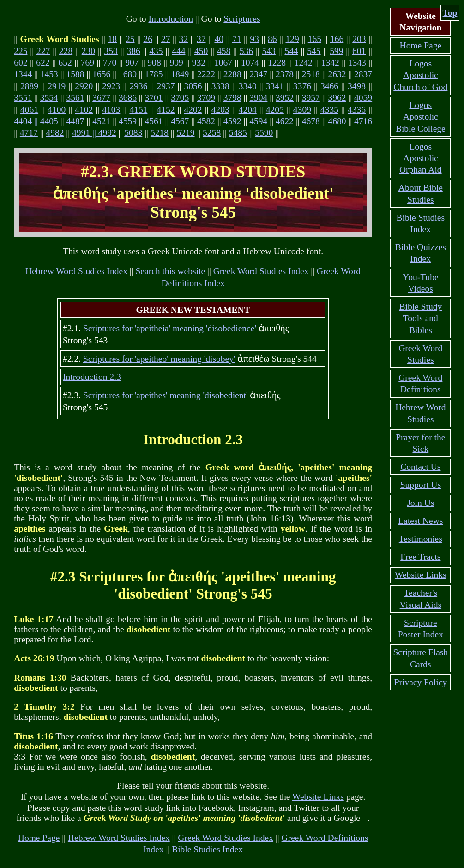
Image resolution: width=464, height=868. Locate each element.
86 (272, 39)
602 (21, 63)
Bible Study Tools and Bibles (420, 318)
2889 (29, 86)
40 (219, 39)
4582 (206, 121)
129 (292, 39)
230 (88, 51)
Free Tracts (420, 557)
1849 (180, 74)
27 (166, 39)
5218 (160, 133)
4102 (84, 110)
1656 (101, 74)
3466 (329, 86)
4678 (311, 121)
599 (336, 51)
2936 (138, 86)
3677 (101, 98)
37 (201, 39)
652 (65, 63)
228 (66, 51)
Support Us (421, 485)
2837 (363, 74)
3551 (23, 98)
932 (199, 63)
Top (450, 13)
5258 (212, 133)
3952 (285, 98)
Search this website (170, 271)
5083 (133, 133)
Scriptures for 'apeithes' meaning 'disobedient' (166, 395)
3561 (75, 98)
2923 (111, 86)
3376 (302, 86)
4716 (363, 121)
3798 (232, 98)
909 (177, 63)
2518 (311, 74)
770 (110, 63)
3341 (275, 86)
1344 (23, 74)
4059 (363, 98)
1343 (357, 63)
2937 (166, 86)
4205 (275, 110)
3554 (49, 98)
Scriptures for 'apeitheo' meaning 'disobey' (159, 359)
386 (133, 51)
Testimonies (421, 539)
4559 (128, 121)
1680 (128, 74)
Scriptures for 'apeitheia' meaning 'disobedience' (170, 328)
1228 (277, 63)
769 (87, 63)
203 (359, 39)
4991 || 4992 (94, 133)
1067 (223, 63)
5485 (238, 133)
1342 (330, 63)
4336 (357, 110)
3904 (258, 98)
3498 (357, 86)
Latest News (420, 521)
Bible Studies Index (207, 849)
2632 (337, 74)
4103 (111, 110)
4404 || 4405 (36, 121)
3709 (206, 98)
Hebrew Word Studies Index (76, 271)
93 (254, 39)
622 (43, 63)
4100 (57, 110)
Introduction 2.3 (92, 377)
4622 (285, 121)
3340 (248, 86)
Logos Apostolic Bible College (421, 117)
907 (132, 63)
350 (111, 51)
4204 (248, 110)
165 (315, 39)
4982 (55, 133)
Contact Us (420, 467)
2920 (84, 86)
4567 (180, 121)
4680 (337, 121)
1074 (250, 63)
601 (359, 51)
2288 (232, 74)
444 (178, 51)
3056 (193, 86)
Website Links (318, 797)
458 (224, 51)
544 (291, 51)
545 (314, 51)
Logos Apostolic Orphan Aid (421, 158)
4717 (29, 133)
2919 (57, 86)
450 (201, 51)
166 (337, 39)
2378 (285, 74)
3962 (337, 98)
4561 (154, 121)
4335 (329, 110)
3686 (128, 98)
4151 (138, 110)
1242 (304, 63)
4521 (101, 121)
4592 (232, 121)
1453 (49, 74)
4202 (193, 110)
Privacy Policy (421, 682)
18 (112, 39)
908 (154, 63)
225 (21, 51)
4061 (29, 110)
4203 (220, 110)
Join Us (420, 503)
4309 (302, 110)
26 (148, 39)
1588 (75, 74)
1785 (154, 74)
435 (156, 51)
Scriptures (242, 19)
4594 (258, 121)
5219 (186, 133)
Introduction (170, 19)
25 (130, 39)
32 (183, 39)
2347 (258, 74)
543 (269, 51)
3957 (311, 98)
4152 (166, 110)
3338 (220, 86)
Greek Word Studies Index (261, 271)
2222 (206, 74)
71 (237, 39)
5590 (264, 133)
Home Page (39, 838)
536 (246, 51)
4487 (75, 121)
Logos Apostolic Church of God (420, 75)
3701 (154, 98)
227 (43, 51)
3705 (180, 98)
